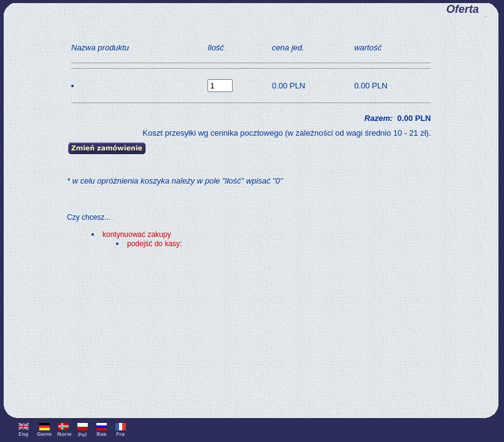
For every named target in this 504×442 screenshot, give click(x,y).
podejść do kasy (153, 244)
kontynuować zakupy (137, 235)
